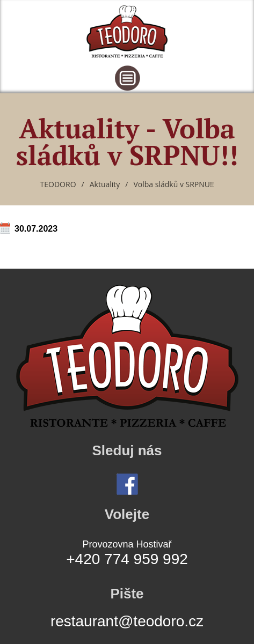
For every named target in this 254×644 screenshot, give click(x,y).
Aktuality (105, 184)
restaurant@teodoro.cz (127, 621)
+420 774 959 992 (127, 559)
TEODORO (58, 184)
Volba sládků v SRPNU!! (173, 184)
